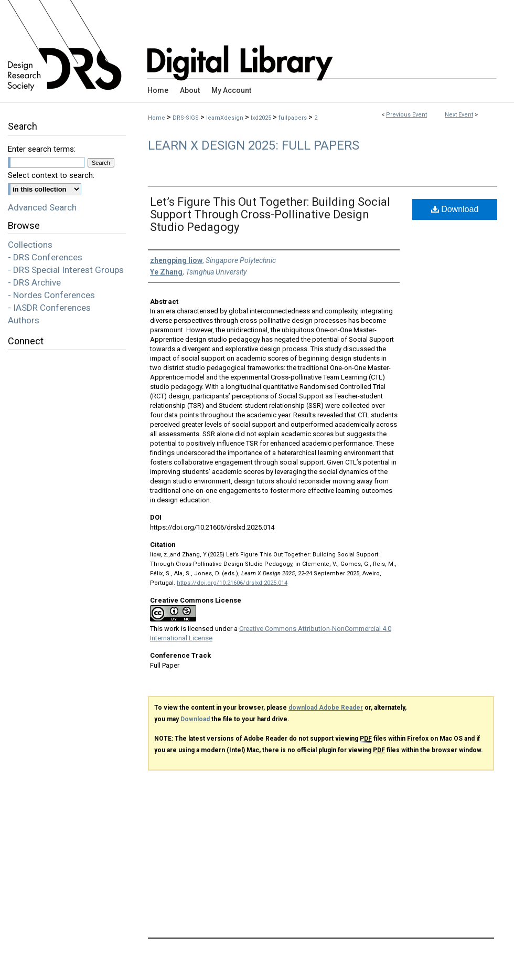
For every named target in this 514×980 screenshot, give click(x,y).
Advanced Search (42, 207)
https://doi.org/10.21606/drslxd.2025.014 (232, 583)
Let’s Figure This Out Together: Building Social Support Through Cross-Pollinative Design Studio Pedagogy (270, 214)
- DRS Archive (34, 282)
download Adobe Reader (326, 708)
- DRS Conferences (45, 257)
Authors (24, 320)
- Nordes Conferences (51, 295)
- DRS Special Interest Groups (66, 270)
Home (157, 118)
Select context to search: (51, 175)
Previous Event (406, 115)
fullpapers (293, 118)
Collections (30, 245)
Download (455, 209)
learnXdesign (226, 118)
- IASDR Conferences (49, 308)
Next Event (459, 115)
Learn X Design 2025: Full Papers (254, 145)
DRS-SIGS (186, 118)
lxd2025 (262, 118)
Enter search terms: (42, 149)
